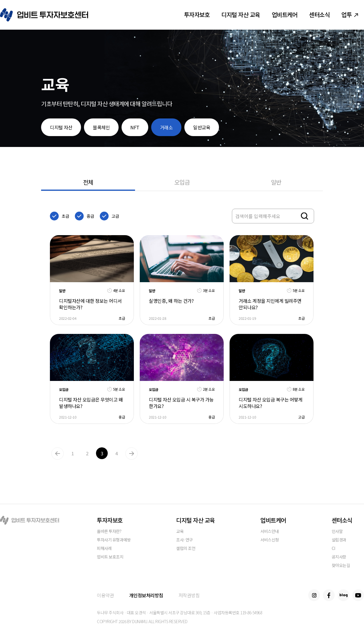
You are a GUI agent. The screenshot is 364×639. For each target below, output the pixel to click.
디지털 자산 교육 (241, 15)
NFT (135, 127)
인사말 (337, 532)
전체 (88, 182)
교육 (180, 532)
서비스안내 (270, 532)
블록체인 (101, 127)
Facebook (329, 595)
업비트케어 (285, 15)
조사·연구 (184, 540)
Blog (343, 595)
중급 (90, 216)
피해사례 (104, 549)
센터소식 (319, 15)
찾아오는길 (341, 566)
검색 (305, 216)
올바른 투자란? (109, 532)
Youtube (358, 595)
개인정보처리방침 (146, 595)
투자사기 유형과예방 (114, 540)
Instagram (314, 595)
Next (132, 454)
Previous (58, 454)
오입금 (182, 182)
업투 (350, 15)
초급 (65, 216)
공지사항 (339, 557)
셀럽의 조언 (186, 549)
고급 (115, 216)
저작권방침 (189, 595)
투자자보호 (197, 15)
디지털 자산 (61, 127)
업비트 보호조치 (110, 557)
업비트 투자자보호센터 (44, 15)
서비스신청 (270, 540)
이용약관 (105, 595)
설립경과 (339, 540)
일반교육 (202, 127)
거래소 (166, 127)
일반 (276, 182)
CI (333, 549)
